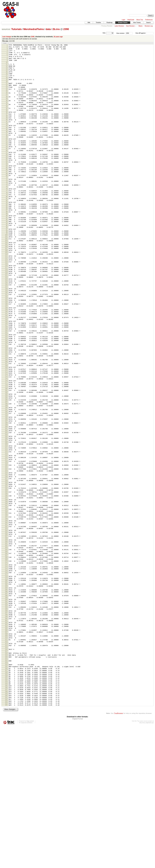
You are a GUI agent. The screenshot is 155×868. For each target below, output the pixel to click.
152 (6, 397)
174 (6, 448)
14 (7, 75)
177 (6, 455)
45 (7, 147)
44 (7, 145)
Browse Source (123, 23)
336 (6, 825)
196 (6, 499)
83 (7, 236)
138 (6, 364)
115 (6, 311)
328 (6, 807)
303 (6, 749)
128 (6, 341)
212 (6, 537)
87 (7, 245)
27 (7, 106)
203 (6, 516)
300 (6, 742)
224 (6, 564)
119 (6, 320)
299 (6, 739)
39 (7, 133)
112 (6, 304)
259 (6, 646)
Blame (140, 26)
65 (7, 194)
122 (6, 327)
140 (6, 369)
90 (7, 252)
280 (6, 695)
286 (6, 709)
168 (6, 434)
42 (7, 140)
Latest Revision (119, 26)
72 (7, 210)
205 (6, 520)
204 (6, 518)
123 (6, 329)
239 (6, 599)
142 (6, 373)
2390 (66, 29)
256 (6, 639)
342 (6, 839)
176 (6, 453)
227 (6, 571)
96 (7, 266)
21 (7, 92)
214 (6, 541)
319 (6, 786)
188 (6, 481)
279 (6, 693)
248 (6, 620)
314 (6, 774)
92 (7, 257)
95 (7, 264)
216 (6, 546)
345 (6, 846)
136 (6, 359)
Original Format (77, 861)
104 (6, 285)
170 (6, 439)
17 (7, 82)
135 (6, 357)
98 (7, 271)
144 (6, 378)
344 (6, 844)
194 (6, 495)
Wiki (89, 23)
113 (6, 306)
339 (6, 832)
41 (7, 138)
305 (6, 753)
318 (6, 783)
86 (7, 243)
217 (6, 548)
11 (7, 68)
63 (7, 189)
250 (6, 625)
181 (6, 464)
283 (6, 702)
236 (6, 592)
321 (6, 790)
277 (6, 688)
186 (6, 476)
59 (7, 180)
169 (6, 436)
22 (7, 94)
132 (6, 350)
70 (7, 206)
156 (6, 406)
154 (6, 401)
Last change (7, 37)
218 (6, 550)
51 (7, 161)
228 (6, 574)
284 (6, 704)
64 (7, 192)
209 (6, 530)
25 (7, 101)
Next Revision (130, 26)
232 (6, 583)
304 (6, 751)
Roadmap (110, 23)
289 (6, 716)
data (48, 29)
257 (6, 641)
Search (148, 23)
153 (6, 399)
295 (6, 730)
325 (6, 800)
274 (6, 681)
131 (6, 348)
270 (6, 672)
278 (6, 690)
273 (6, 679)
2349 (33, 37)
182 (6, 467)
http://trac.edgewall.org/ (146, 864)
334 (6, 821)
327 (6, 804)
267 (6, 665)
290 (6, 718)
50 (7, 159)
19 (7, 87)
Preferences (149, 20)
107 (6, 292)
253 (6, 632)
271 (6, 674)
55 (7, 171)
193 (6, 492)
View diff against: (145, 33)
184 (6, 471)
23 (7, 96)
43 (7, 143)
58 (7, 178)
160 (6, 415)
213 (6, 539)
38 (7, 131)
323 (6, 795)
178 (6, 457)
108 (6, 294)
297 (6, 735)
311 (6, 767)
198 (6, 504)
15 (7, 78)
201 (6, 511)
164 (6, 425)
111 (6, 301)
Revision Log (149, 26)
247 (6, 618)
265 (6, 660)
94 (7, 262)
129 (6, 343)
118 (6, 318)
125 (6, 334)
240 (6, 602)
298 (6, 737)
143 (6, 376)
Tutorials (16, 29)
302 (6, 746)
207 (6, 525)
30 (7, 113)
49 (7, 157)
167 (6, 432)
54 (7, 168)
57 (7, 175)
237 (6, 595)
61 (7, 185)
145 (6, 380)
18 (7, 85)
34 (7, 122)
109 (6, 297)
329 (6, 809)
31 (7, 115)
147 (6, 385)
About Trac (140, 20)
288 (6, 714)
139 (6, 366)
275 (6, 683)
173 (6, 446)
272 (6, 676)
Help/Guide (131, 20)
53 (7, 166)
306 (6, 755)
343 (6, 842)
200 (6, 509)
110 (6, 299)
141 (6, 371)
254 (6, 634)
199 (6, 506)
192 (6, 490)
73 (7, 213)
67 (7, 199)
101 (6, 278)
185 (6, 474)
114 (6, 308)
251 (6, 627)
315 (6, 776)
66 (7, 196)
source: (6, 29)
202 (6, 513)
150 (6, 392)
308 (6, 760)
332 (6, 816)
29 (7, 110)
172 (6, 443)
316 (6, 779)
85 (7, 241)
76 (7, 220)
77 (7, 222)
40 (7, 136)
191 (6, 488)
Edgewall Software (27, 864)
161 (6, 418)
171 (6, 441)
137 (6, 362)
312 (6, 769)
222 (6, 560)
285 (6, 707)
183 (6, 469)
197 (6, 502)
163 (6, 422)
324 (6, 797)
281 (6, 697)
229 (6, 576)
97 (7, 269)
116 (6, 313)
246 (6, 616)
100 (6, 276)
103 (6, 283)
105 (6, 287)
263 (6, 655)
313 (6, 772)
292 (6, 723)
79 (7, 227)
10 (7, 66)
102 (6, 280)
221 (6, 557)
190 (6, 485)
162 (6, 420)
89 (7, 250)
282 (6, 700)
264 (6, 658)
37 (7, 129)
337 (6, 828)
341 (6, 837)
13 (7, 73)
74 (7, 215)
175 (6, 450)
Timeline (98, 23)
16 (7, 80)
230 (6, 578)
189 (6, 483)
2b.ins (56, 29)
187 (6, 478)
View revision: (121, 33)
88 (7, 248)
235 (6, 590)
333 (6, 818)
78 (7, 224)
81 (7, 231)
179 (6, 460)
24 (7, 99)
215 (6, 543)
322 (6, 793)
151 (6, 394)
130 (6, 345)
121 (6, 325)
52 (7, 164)
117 (6, 315)
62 (7, 187)
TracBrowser (119, 855)
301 (6, 744)
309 (6, 762)
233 (6, 585)
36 (7, 126)
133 (6, 352)
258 (6, 644)
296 (6, 732)
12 (7, 71)
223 (6, 562)
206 (6, 523)
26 (7, 103)
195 (6, 497)
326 (6, 802)
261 (6, 651)
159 (6, 413)
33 (7, 119)
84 (7, 238)
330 (6, 811)
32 (7, 117)
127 (6, 338)
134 (6, 355)
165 (6, 427)
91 (7, 255)
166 (6, 429)
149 (6, 390)
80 (7, 229)
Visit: (104, 33)
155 (6, 404)
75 (7, 217)
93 (7, 259)
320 (6, 788)
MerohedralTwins (34, 29)
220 (6, 555)
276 (6, 686)
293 (6, 725)
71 (7, 208)
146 (6, 383)
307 (6, 758)
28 (7, 108)
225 (6, 567)
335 (6, 823)
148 (6, 387)
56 (7, 173)
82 (7, 234)
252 (6, 630)
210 (6, 532)
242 (6, 606)
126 (6, 336)
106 (6, 290)
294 (6, 728)
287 (6, 711)
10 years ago (58, 37)
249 (6, 623)
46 (7, 150)
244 (6, 611)
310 (6, 765)
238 (6, 597)
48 (7, 154)
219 (6, 553)
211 (6, 534)
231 (6, 581)
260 (6, 648)
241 (6, 604)
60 (7, 182)
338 (6, 830)
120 (6, 322)
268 (6, 667)
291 (6, 721)
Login (123, 20)
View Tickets (137, 23)
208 (6, 527)
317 (6, 781)
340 (6, 835)
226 (6, 569)
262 (6, 653)
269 (6, 669)
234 (6, 588)
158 (6, 411)
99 (7, 273)
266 (6, 662)
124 (6, 331)
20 (7, 89)
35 (7, 124)
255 (6, 637)
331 (6, 814)
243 (6, 609)
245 (6, 613)
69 (7, 203)
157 (6, 408)
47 (7, 152)
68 (7, 201)
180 (6, 462)
